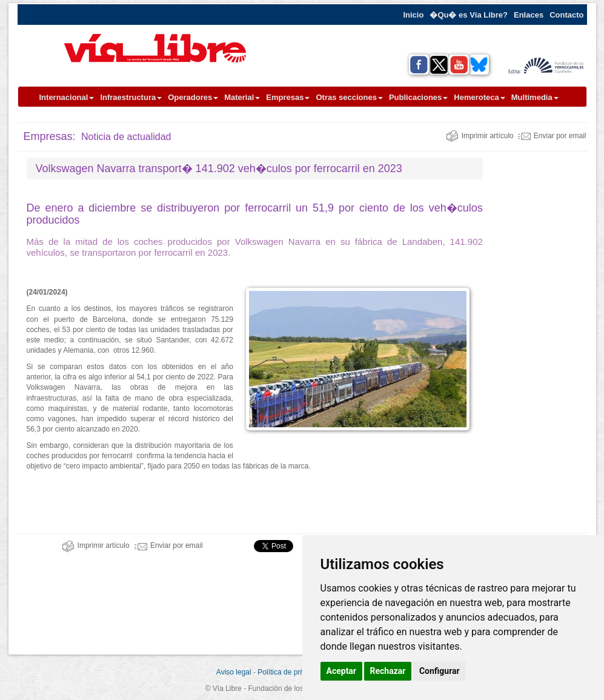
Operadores (193, 97)
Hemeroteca (479, 97)
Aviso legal (234, 672)
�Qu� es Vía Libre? (469, 15)
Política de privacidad (292, 672)
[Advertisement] (549, 339)
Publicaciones (418, 97)
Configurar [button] (440, 671)
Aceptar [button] (342, 671)
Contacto (566, 15)
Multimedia (535, 97)
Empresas (288, 97)
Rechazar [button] (388, 671)
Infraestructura (131, 97)
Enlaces (529, 15)
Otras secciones (349, 97)
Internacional (67, 97)
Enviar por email (552, 136)
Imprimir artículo (480, 136)
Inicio (413, 15)
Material (242, 97)
